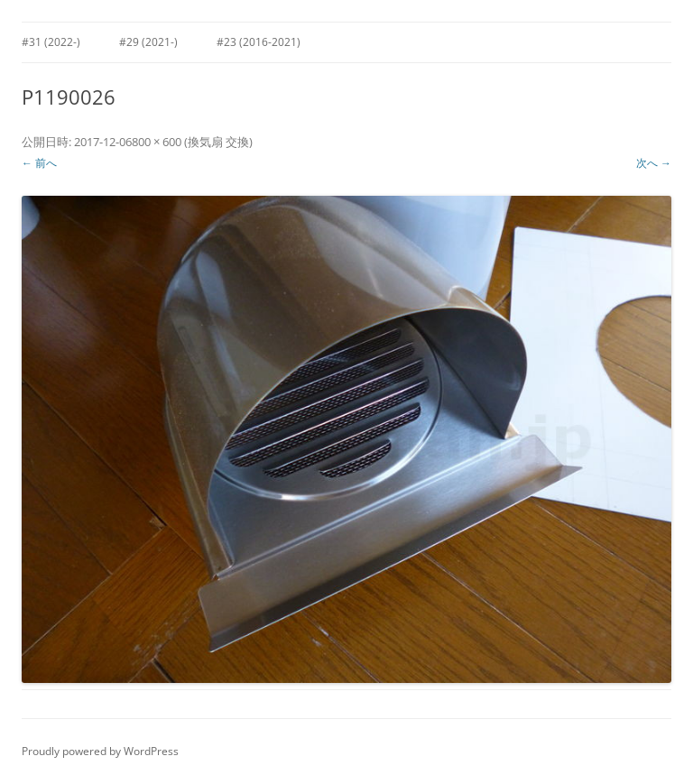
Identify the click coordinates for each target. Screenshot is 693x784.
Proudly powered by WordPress (100, 751)
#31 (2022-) (51, 42)
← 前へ (39, 163)
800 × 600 (157, 142)
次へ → (654, 163)
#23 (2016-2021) (259, 42)
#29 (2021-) (148, 42)
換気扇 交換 (218, 142)
